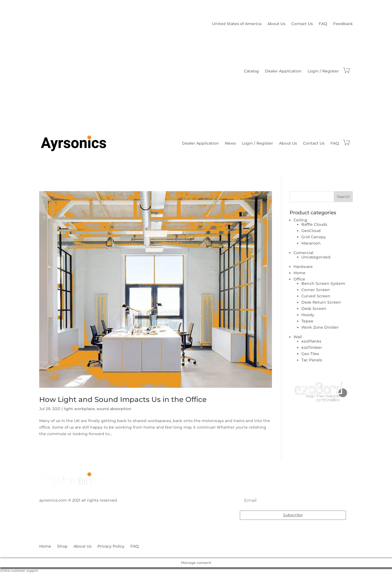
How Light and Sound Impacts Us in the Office (123, 399)
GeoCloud (311, 231)
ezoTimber (312, 347)
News (230, 143)
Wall (298, 337)
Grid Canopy (314, 237)
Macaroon (311, 243)
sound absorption (114, 409)
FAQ (323, 24)
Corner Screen (316, 290)
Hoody (308, 315)
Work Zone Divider (320, 327)
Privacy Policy (111, 546)
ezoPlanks (311, 341)
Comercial (303, 253)
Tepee (307, 321)
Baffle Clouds (314, 224)
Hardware (303, 267)
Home (299, 273)
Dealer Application (283, 71)
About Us (276, 24)
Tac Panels (312, 360)
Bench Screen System (323, 283)
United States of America (237, 24)
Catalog (251, 71)
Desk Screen (314, 309)
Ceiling (300, 220)
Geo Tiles (310, 354)
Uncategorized (316, 257)
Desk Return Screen (321, 302)
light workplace (79, 409)
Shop (62, 546)
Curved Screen (316, 296)
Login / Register (323, 71)
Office (299, 279)
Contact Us (302, 24)
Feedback (343, 24)
